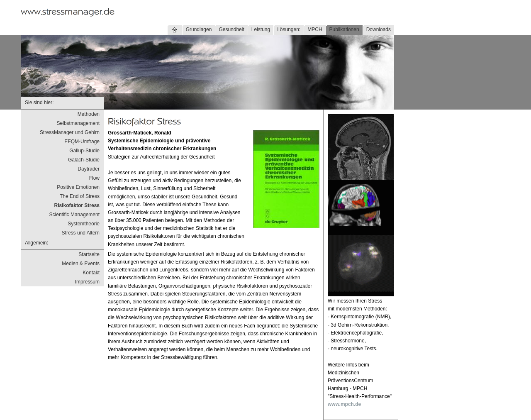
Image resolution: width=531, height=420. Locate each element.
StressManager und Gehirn (70, 132)
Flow (94, 178)
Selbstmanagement (78, 123)
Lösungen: (289, 29)
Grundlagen (199, 29)
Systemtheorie (84, 224)
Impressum (87, 282)
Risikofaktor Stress (77, 205)
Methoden (89, 114)
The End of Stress (80, 196)
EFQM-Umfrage (82, 142)
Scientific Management (74, 215)
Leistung (261, 29)
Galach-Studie (84, 160)
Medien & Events (81, 264)
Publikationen (344, 29)
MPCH (315, 29)
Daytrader (89, 169)
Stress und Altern (81, 233)
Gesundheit (231, 29)
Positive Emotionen (78, 187)
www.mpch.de (344, 404)
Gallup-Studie (84, 151)
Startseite (89, 254)
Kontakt (91, 273)
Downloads (379, 29)
